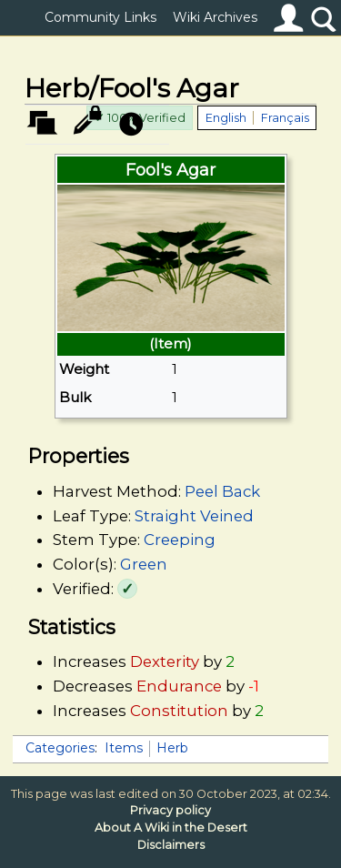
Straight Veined (194, 516)
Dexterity (165, 661)
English (226, 118)
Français (285, 118)
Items (124, 748)
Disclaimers (171, 845)
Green (144, 564)
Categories (60, 748)
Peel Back (222, 491)
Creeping (180, 540)
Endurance (179, 686)
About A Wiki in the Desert (171, 828)
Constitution (179, 711)
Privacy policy (170, 810)
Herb (172, 748)
